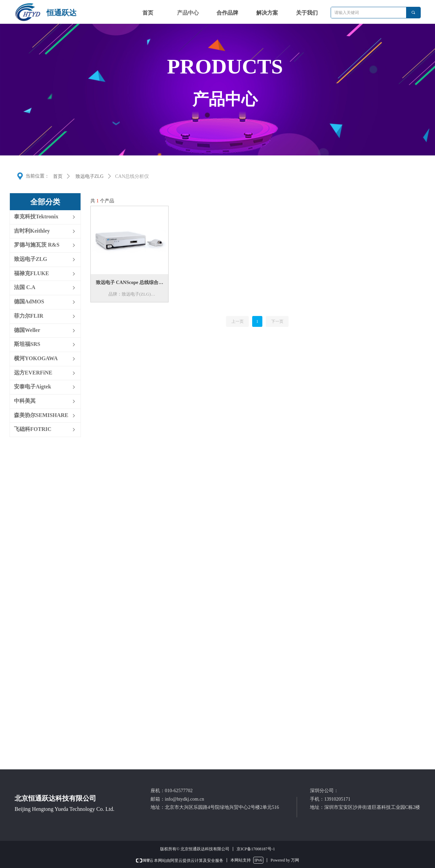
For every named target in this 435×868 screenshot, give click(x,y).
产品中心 (188, 13)
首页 (58, 176)
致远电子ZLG (90, 176)
